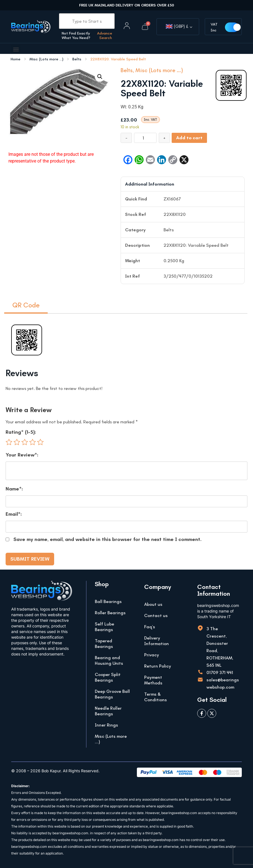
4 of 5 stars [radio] (33, 442)
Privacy (152, 655)
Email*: (14, 514)
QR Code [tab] (26, 305)
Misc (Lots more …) (111, 739)
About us (153, 604)
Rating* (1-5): (21, 432)
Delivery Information (157, 641)
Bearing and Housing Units (109, 660)
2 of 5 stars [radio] (17, 442)
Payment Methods (153, 680)
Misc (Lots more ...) (46, 59)
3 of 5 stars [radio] (25, 442)
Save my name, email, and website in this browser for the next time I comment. (108, 539)
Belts (77, 59)
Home (16, 59)
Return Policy (158, 666)
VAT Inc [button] (216, 27)
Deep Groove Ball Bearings (112, 694)
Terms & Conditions (156, 697)
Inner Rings (106, 725)
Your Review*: (22, 455)
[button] (16, 49)
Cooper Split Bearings (108, 677)
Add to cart (189, 138)
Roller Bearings (110, 613)
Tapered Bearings (104, 644)
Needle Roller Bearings (108, 711)
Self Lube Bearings (104, 627)
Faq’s (150, 627)
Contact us (156, 615)
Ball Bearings (108, 601)
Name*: (14, 489)
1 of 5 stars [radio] (9, 442)
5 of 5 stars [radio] (40, 442)
